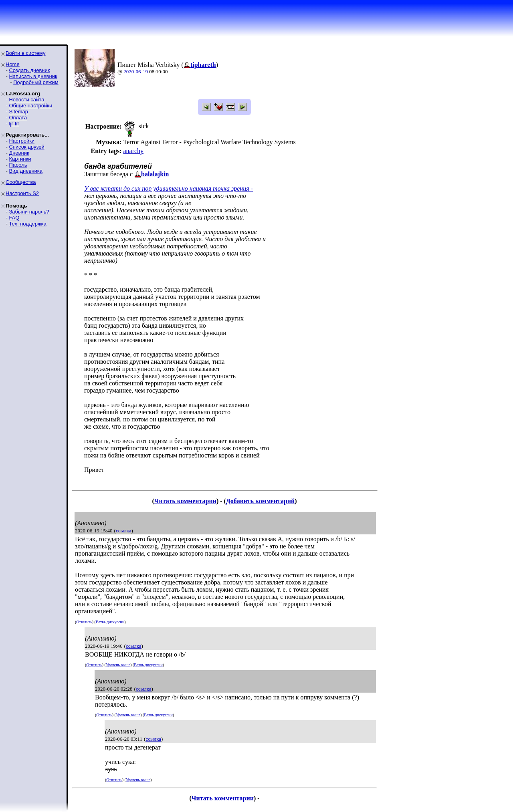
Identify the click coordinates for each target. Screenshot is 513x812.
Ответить (84, 622)
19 (145, 72)
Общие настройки (30, 106)
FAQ (14, 218)
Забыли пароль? (29, 212)
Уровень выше (118, 665)
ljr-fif (14, 124)
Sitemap (18, 112)
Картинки (20, 159)
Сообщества (21, 182)
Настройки (22, 141)
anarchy (133, 151)
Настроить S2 (22, 193)
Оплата (18, 118)
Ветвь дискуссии (110, 622)
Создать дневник (29, 70)
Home (13, 64)
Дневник (19, 153)
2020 (129, 72)
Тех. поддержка (27, 224)
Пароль (18, 165)
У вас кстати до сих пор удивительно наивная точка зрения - (169, 188)
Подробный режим (36, 82)
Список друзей (26, 147)
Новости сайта (26, 100)
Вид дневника (26, 171)
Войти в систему (25, 53)
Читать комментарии (185, 501)
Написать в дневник (33, 76)
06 (138, 72)
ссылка (124, 531)
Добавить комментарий (260, 501)
